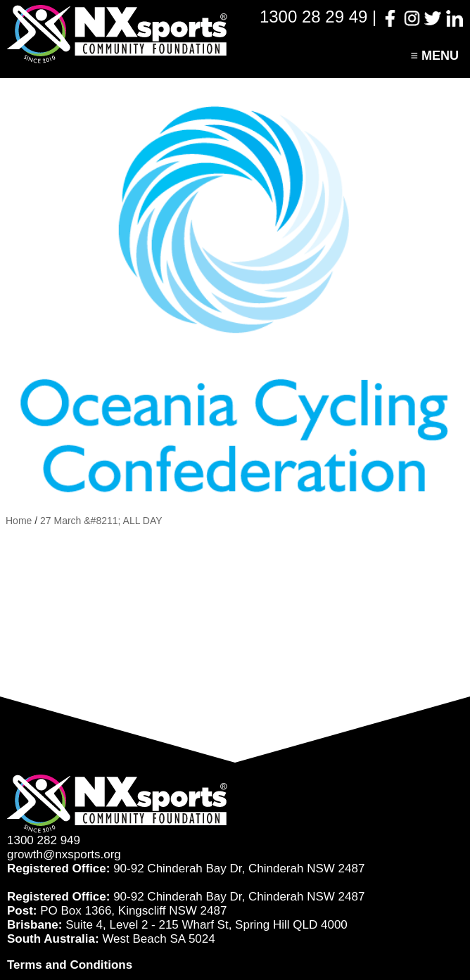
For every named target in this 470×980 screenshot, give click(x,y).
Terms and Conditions (70, 965)
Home (19, 521)
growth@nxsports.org (64, 854)
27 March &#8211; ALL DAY (101, 521)
